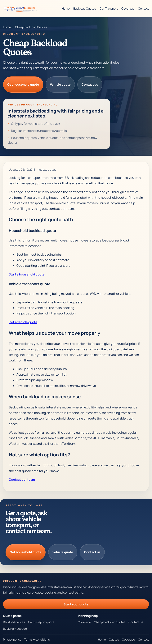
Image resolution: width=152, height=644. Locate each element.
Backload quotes (14, 622)
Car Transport (109, 9)
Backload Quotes (85, 9)
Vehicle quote (60, 84)
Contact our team (22, 480)
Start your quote (76, 604)
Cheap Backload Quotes (31, 27)
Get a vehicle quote (23, 322)
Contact (143, 9)
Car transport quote (41, 622)
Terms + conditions (37, 640)
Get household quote (23, 84)
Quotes (114, 640)
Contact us (90, 84)
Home (66, 9)
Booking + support (15, 629)
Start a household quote (27, 274)
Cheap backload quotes (110, 622)
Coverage (128, 9)
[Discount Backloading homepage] (21, 9)
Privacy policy (12, 640)
